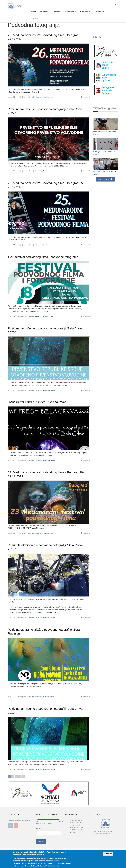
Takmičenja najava (49, 171)
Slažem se (108, 854)
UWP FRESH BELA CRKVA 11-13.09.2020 (37, 402)
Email (39, 829)
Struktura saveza (70, 12)
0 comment (86, 97)
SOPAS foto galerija (106, 179)
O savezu (32, 12)
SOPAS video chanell (79, 830)
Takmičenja (56, 12)
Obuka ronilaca (34, 18)
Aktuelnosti (44, 12)
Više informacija (53, 866)
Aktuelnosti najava (49, 97)
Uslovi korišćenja (77, 820)
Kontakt (74, 832)
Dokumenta (100, 12)
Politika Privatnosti (78, 823)
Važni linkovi (76, 825)
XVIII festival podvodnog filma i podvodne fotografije (43, 257)
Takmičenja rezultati (49, 618)
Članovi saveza (86, 12)
